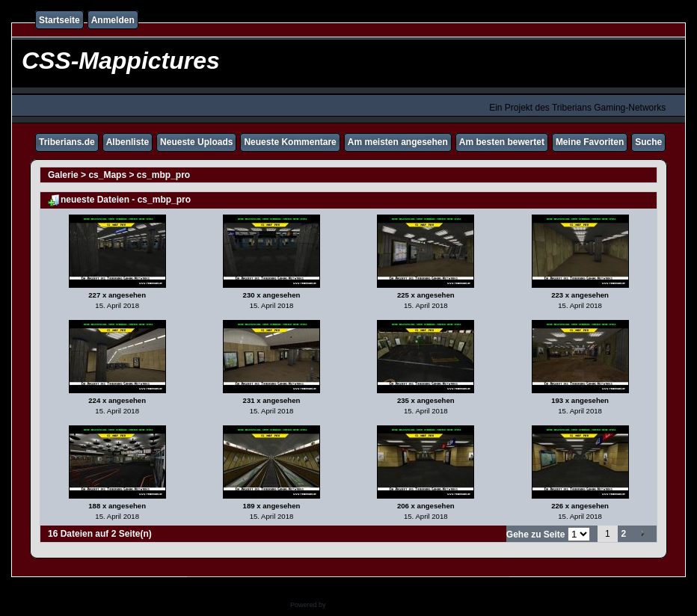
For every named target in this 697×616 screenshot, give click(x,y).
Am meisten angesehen (398, 142)
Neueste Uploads (196, 142)
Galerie (63, 175)
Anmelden (113, 20)
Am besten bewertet (502, 142)
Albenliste (128, 142)
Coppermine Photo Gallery (367, 605)
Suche (648, 142)
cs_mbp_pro (163, 175)
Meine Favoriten (590, 142)
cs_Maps (107, 175)
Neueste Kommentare (290, 142)
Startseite (59, 20)
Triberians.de (67, 142)
